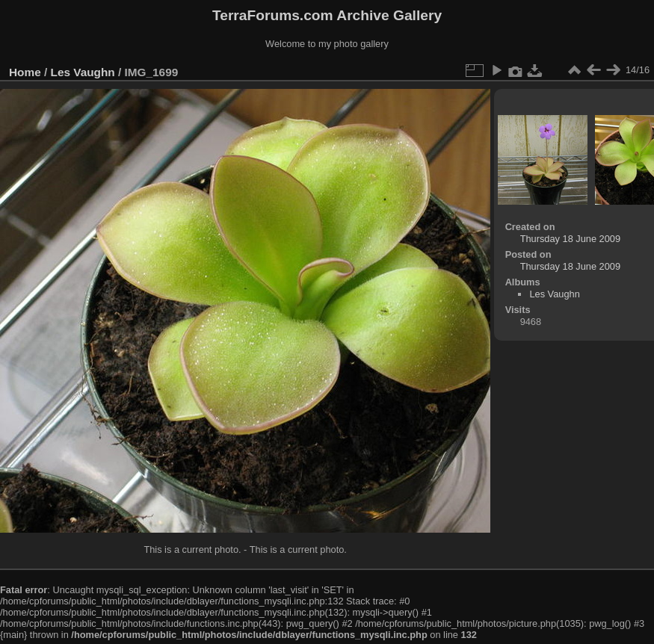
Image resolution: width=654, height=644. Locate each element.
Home (25, 72)
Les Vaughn (83, 72)
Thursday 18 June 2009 (570, 239)
